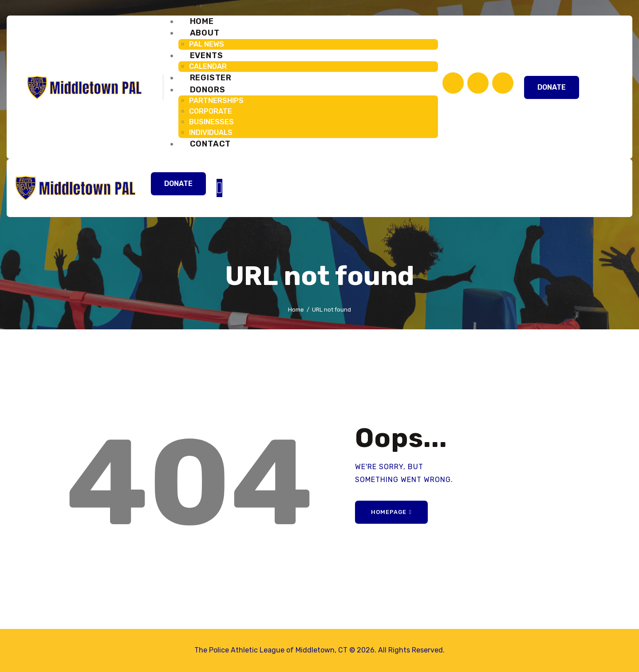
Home (296, 310)
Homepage (389, 512)
